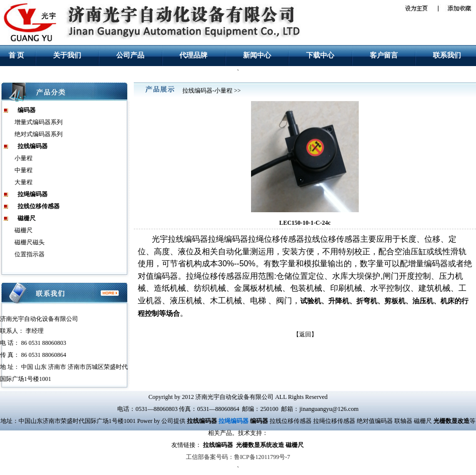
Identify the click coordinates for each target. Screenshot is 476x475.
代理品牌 (193, 55)
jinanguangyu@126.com (329, 409)
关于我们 (67, 55)
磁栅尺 (24, 230)
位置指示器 (30, 254)
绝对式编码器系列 (39, 134)
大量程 (24, 182)
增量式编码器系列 (39, 122)
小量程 (24, 158)
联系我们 (447, 55)
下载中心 (320, 55)
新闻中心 (257, 55)
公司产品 (130, 55)
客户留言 (384, 55)
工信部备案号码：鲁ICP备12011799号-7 (238, 457)
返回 (305, 334)
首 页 (17, 55)
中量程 (24, 170)
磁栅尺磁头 (30, 242)
